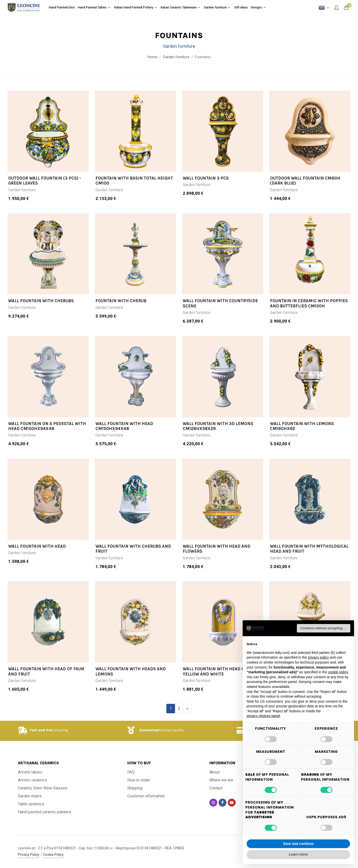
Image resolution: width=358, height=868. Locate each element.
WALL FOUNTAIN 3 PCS (206, 178)
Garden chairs (30, 796)
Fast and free (41, 730)
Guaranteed (149, 730)
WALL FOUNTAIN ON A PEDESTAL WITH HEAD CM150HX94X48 (47, 426)
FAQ (131, 772)
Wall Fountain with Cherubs (41, 301)
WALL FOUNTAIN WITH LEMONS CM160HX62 (302, 426)
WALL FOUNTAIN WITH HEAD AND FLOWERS (217, 549)
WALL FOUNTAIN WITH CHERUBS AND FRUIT (133, 549)
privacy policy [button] (318, 657)
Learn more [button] (298, 854)
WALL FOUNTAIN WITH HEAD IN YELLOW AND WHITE (214, 671)
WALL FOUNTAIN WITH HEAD (37, 546)
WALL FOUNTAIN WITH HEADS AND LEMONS (131, 671)
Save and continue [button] (298, 844)
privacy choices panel (263, 716)
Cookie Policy (53, 855)
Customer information (146, 796)
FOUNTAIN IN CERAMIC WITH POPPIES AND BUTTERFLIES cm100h (309, 303)
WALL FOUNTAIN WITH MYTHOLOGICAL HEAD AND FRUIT (309, 549)
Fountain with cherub (121, 301)
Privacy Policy (29, 855)
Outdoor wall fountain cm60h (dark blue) (305, 181)
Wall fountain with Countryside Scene (220, 303)
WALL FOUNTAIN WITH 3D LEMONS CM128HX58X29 (218, 426)
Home (152, 57)
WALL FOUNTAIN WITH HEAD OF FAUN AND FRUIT (46, 671)
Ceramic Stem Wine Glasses (43, 788)
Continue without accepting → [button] (324, 628)
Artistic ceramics (33, 780)
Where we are (221, 780)
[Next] (187, 709)
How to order (139, 780)
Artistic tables (30, 772)
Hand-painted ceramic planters (45, 812)
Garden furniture (22, 190)
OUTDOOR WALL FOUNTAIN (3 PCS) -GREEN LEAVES (45, 181)
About (214, 772)
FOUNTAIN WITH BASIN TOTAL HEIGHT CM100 (134, 181)
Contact (216, 788)
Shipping (135, 788)
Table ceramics (31, 804)
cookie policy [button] (338, 672)
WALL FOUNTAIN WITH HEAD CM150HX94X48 (124, 426)
